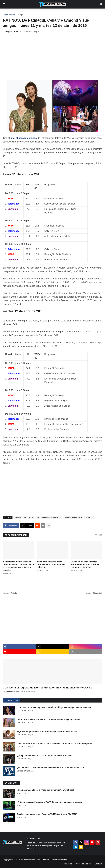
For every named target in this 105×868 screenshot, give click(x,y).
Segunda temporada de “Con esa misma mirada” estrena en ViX (47, 731)
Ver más (99, 535)
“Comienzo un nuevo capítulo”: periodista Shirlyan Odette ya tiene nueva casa (54, 707)
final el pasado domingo (24, 138)
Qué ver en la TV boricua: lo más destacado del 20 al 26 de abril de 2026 (51, 768)
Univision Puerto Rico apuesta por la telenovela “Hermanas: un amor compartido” (55, 744)
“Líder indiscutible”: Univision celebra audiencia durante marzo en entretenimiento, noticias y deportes (18, 566)
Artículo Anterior (11, 593)
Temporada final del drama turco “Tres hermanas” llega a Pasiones (48, 719)
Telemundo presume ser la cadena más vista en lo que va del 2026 (51, 564)
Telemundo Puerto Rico (51, 517)
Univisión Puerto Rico (73, 517)
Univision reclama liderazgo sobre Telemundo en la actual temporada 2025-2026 (85, 564)
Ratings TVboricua (31, 517)
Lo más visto (11, 700)
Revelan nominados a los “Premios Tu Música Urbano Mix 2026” (47, 814)
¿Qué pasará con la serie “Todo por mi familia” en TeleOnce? (45, 756)
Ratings (20, 15)
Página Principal (9, 15)
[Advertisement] (54, 56)
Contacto (98, 864)
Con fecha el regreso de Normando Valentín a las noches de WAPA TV (48, 688)
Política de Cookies (83, 864)
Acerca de (68, 864)
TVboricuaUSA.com (32, 860)
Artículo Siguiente (94, 593)
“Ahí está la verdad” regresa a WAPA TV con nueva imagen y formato (49, 802)
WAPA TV (89, 517)
